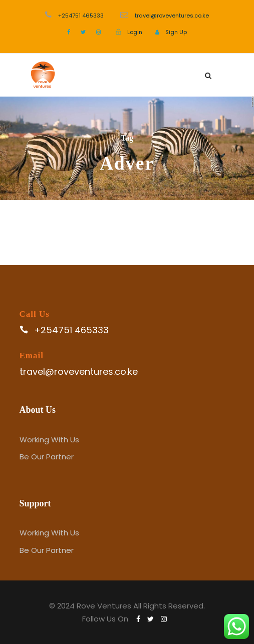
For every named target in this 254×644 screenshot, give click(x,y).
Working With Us (49, 440)
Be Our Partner (47, 457)
